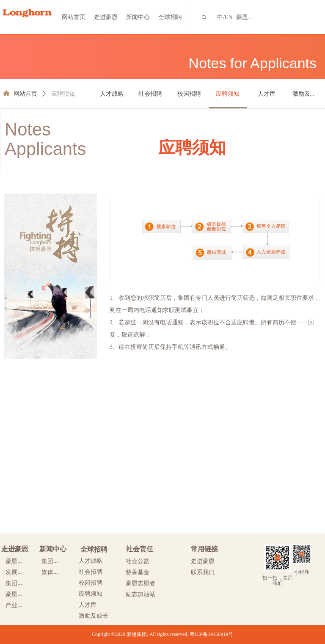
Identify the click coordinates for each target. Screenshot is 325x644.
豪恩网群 (247, 17)
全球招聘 (170, 17)
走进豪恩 (106, 17)
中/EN (225, 17)
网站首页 (74, 17)
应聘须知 (63, 94)
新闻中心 (138, 17)
